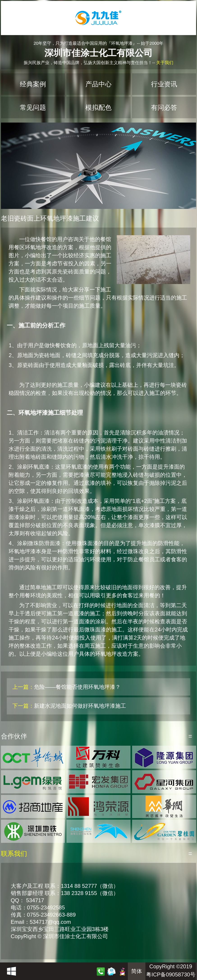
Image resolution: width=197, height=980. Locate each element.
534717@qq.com (50, 922)
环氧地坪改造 (41, 247)
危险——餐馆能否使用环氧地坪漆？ (77, 687)
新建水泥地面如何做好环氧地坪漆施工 (80, 706)
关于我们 (165, 63)
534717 (35, 900)
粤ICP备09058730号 (171, 974)
